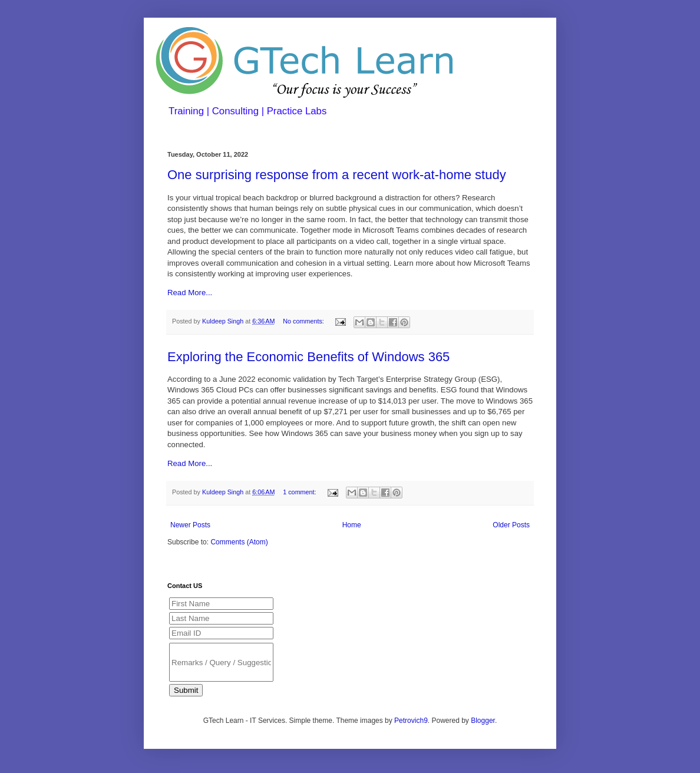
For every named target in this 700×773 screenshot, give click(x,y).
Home (352, 525)
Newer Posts (190, 525)
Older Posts (511, 525)
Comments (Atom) (239, 542)
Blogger (483, 721)
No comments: (304, 321)
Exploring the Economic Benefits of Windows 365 (308, 357)
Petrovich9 (411, 721)
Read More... (190, 293)
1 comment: (300, 492)
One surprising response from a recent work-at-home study (337, 175)
